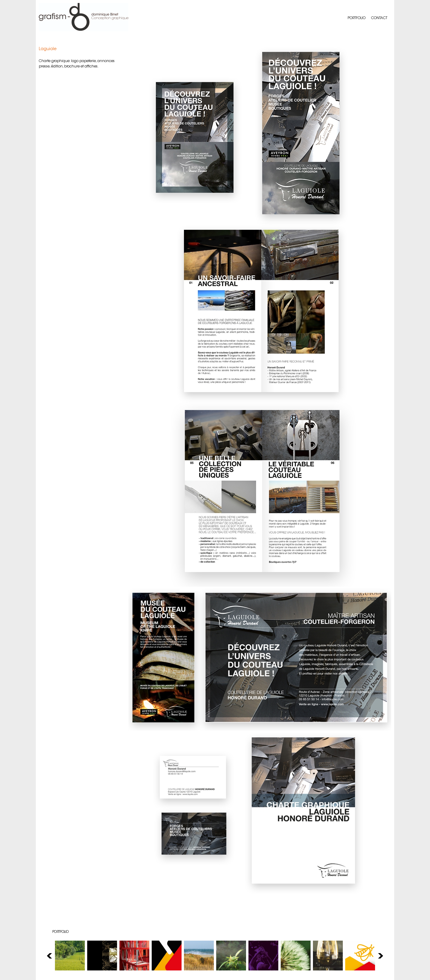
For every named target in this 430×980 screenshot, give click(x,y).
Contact (379, 18)
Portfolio (357, 18)
